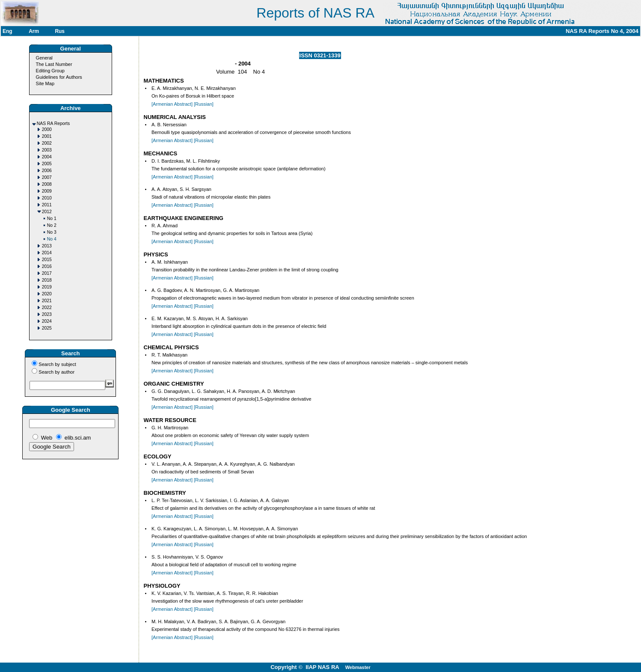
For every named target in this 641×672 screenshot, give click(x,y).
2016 (47, 266)
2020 (47, 294)
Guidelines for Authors (59, 77)
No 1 (52, 219)
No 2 (52, 225)
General (44, 58)
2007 (47, 177)
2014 (47, 253)
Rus (60, 31)
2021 (47, 301)
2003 (47, 150)
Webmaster (358, 667)
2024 (47, 321)
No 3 (52, 232)
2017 (47, 273)
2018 (47, 280)
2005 (47, 164)
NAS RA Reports (53, 123)
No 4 (52, 239)
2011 (47, 205)
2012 (47, 212)
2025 (47, 328)
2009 (47, 191)
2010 (47, 198)
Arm (34, 31)
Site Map (45, 83)
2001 (47, 136)
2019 (47, 287)
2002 (47, 143)
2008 (47, 184)
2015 (47, 260)
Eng (7, 31)
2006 (47, 171)
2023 (47, 314)
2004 (47, 157)
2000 (47, 129)
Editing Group (50, 71)
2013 (47, 246)
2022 (47, 308)
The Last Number (54, 64)
